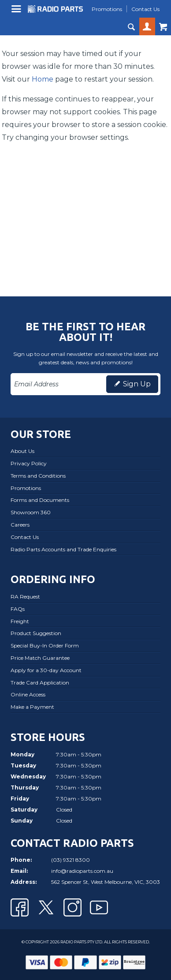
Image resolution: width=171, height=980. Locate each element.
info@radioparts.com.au (82, 871)
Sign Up (137, 384)
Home (43, 79)
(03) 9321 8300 (71, 860)
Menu (17, 12)
